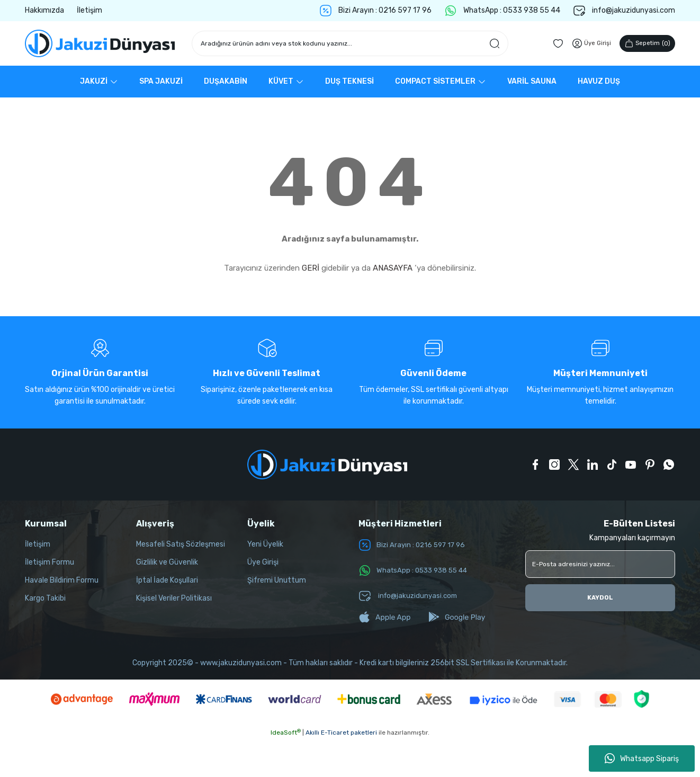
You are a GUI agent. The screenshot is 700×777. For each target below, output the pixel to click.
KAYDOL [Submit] (600, 598)
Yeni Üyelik (265, 544)
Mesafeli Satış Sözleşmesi (181, 544)
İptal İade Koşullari (167, 580)
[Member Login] (587, 43)
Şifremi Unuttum (277, 580)
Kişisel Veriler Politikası (174, 598)
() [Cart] (645, 43)
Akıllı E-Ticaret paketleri (341, 733)
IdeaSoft (286, 733)
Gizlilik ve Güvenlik (167, 562)
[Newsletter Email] (600, 564)
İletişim (38, 544)
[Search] (350, 43)
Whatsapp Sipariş (642, 758)
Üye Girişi (263, 562)
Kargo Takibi (45, 598)
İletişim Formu (50, 562)
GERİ (311, 268)
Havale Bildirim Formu (62, 580)
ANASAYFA (393, 268)
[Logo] (100, 43)
